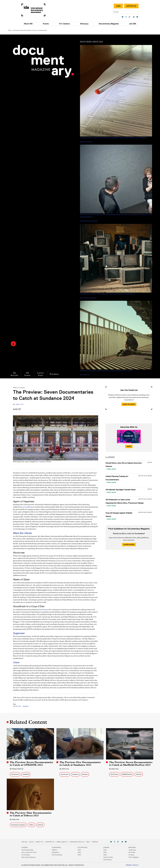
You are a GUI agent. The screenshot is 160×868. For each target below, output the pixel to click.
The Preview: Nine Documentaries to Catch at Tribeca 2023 (32, 814)
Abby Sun (22, 403)
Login (112, 6)
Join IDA (126, 24)
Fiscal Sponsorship (33, 850)
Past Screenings (60, 855)
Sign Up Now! (128, 403)
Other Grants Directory (35, 857)
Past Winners (105, 860)
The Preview (19, 708)
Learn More (128, 544)
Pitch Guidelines (127, 857)
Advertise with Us (83, 842)
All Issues (29, 373)
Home (11, 29)
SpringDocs (59, 852)
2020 (79, 855)
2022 (79, 852)
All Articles (15, 373)
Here (128, 445)
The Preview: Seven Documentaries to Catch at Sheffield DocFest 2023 (130, 764)
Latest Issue (42, 373)
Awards (103, 847)
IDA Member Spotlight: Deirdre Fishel (120, 489)
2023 (102, 852)
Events (49, 24)
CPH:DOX (27, 775)
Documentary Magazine (105, 24)
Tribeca (32, 825)
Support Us (56, 842)
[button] (14, 343)
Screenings (59, 847)
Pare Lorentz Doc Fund (35, 852)
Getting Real (83, 847)
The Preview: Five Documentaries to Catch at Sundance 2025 (80, 764)
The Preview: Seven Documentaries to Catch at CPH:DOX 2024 (32, 764)
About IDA (34, 24)
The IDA (30, 842)
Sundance (28, 708)
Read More (111, 468)
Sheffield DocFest (127, 775)
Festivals (85, 775)
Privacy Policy (126, 865)
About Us (45, 842)
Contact (101, 842)
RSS (94, 842)
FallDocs (57, 850)
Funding (31, 847)
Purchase (55, 373)
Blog (37, 842)
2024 (79, 850)
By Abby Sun (64, 769)
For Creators (66, 24)
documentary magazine (19, 825)
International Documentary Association (39, 10)
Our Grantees (32, 855)
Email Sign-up (68, 842)
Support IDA (125, 6)
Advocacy (83, 24)
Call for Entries (105, 857)
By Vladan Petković (18, 769)
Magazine (126, 847)
